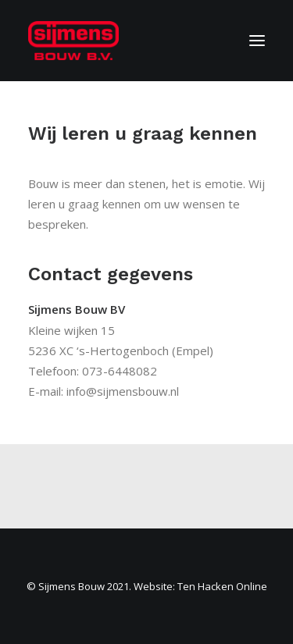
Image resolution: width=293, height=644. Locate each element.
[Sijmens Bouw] (73, 41)
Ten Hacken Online (222, 586)
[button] (257, 41)
